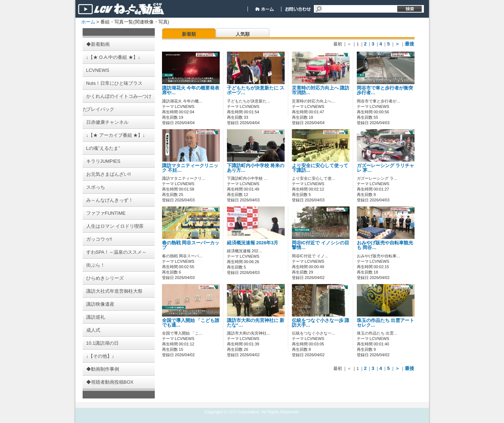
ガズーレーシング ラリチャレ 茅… (386, 168)
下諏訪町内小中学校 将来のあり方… (256, 168)
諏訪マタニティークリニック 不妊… (190, 168)
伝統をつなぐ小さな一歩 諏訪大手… (321, 323)
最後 (409, 44)
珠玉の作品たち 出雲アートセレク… (386, 323)
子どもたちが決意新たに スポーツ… (256, 90)
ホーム (88, 22)
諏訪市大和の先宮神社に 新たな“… (256, 323)
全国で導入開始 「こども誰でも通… (191, 323)
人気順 (243, 34)
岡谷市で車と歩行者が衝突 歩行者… (385, 90)
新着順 (189, 34)
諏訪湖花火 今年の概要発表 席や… (191, 90)
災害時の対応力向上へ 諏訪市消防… (321, 90)
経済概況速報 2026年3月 (253, 243)
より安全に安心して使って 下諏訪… (320, 168)
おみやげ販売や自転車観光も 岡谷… (385, 245)
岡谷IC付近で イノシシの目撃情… (321, 245)
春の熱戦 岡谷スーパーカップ (191, 245)
